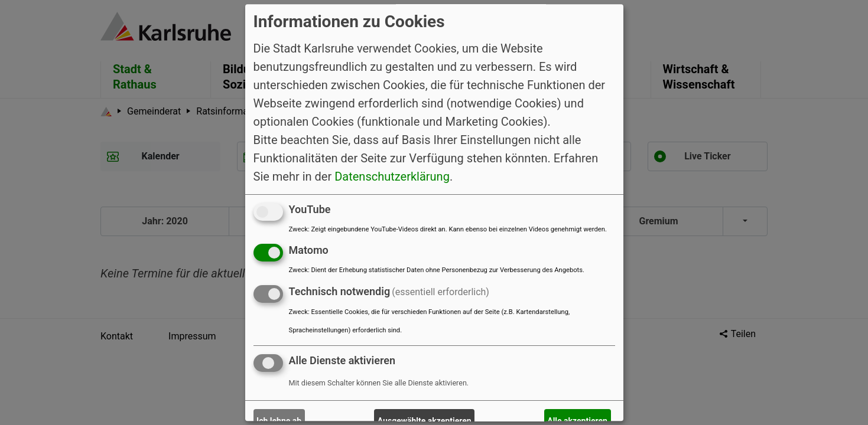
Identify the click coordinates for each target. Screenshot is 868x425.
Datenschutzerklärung (392, 176)
